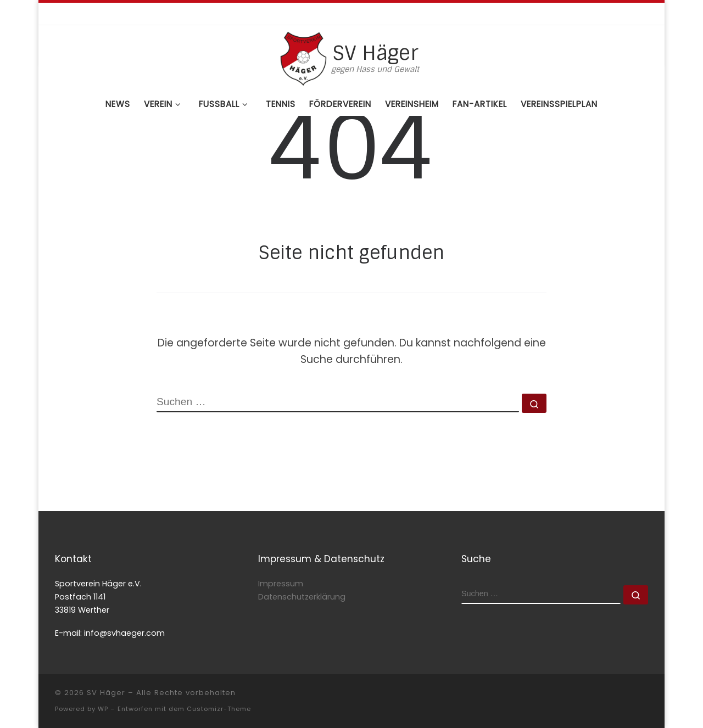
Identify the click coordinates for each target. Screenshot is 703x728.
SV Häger (106, 693)
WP (103, 709)
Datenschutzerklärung (302, 597)
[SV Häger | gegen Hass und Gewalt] (303, 57)
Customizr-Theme (219, 709)
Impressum (281, 584)
